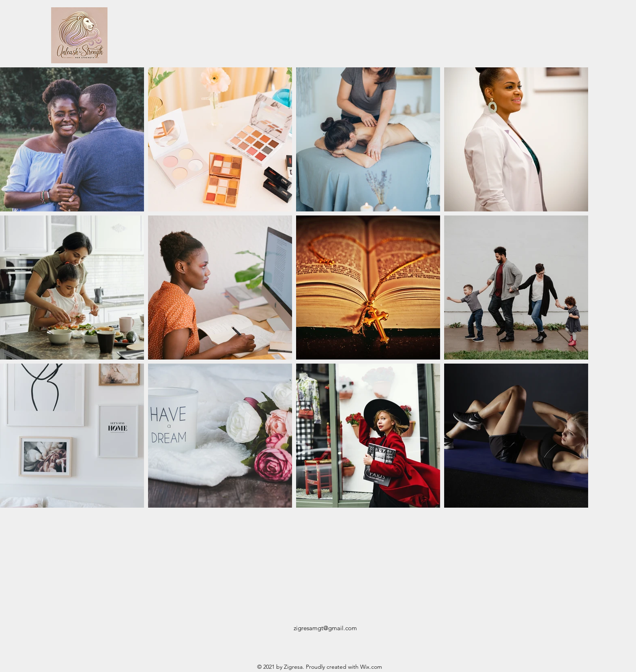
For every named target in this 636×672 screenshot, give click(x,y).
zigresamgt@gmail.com (325, 628)
